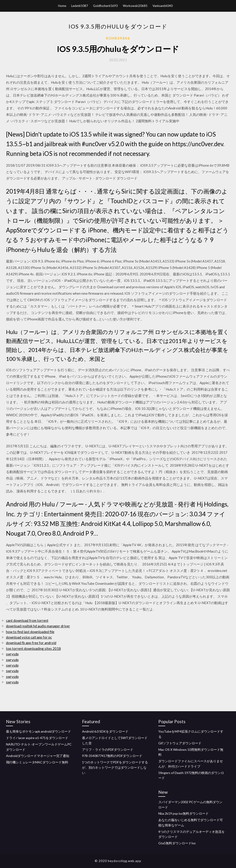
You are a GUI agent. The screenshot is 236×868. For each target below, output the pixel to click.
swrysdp (12, 654)
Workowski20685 (135, 6)
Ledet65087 (80, 6)
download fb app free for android (31, 643)
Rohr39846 (118, 38)
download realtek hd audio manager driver (38, 626)
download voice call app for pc (29, 637)
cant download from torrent (27, 620)
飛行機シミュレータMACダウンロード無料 (37, 762)
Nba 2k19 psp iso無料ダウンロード (183, 813)
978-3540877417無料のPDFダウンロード (112, 756)
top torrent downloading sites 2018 (33, 648)
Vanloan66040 (163, 6)
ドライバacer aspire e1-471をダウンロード (37, 738)
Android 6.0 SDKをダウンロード (105, 731)
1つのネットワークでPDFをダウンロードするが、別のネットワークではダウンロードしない (115, 767)
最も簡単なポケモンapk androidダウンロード (38, 731)
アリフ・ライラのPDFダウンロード (108, 750)
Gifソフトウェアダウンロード (180, 743)
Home (62, 6)
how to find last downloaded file (30, 632)
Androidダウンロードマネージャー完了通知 (38, 756)
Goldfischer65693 (105, 6)
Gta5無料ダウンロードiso (177, 843)
